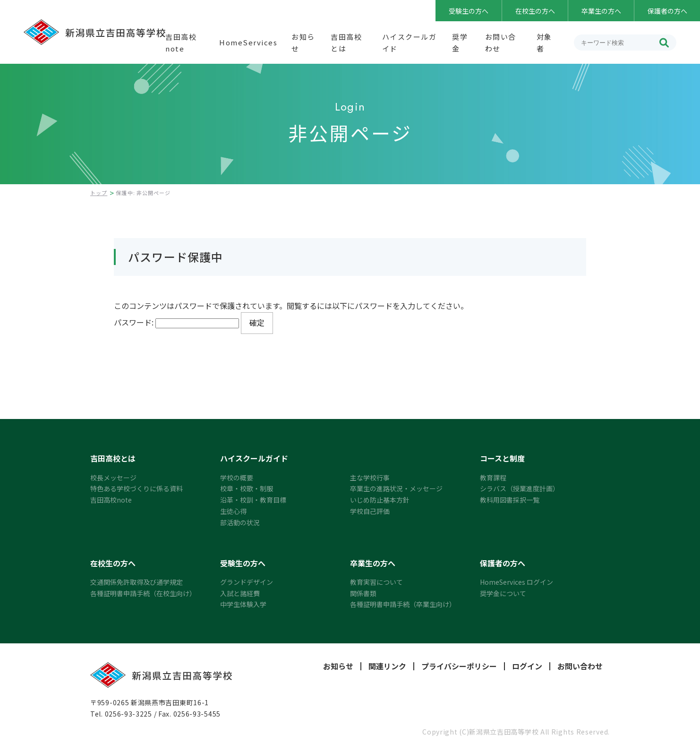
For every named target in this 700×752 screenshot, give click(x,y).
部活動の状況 (240, 522)
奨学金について (503, 593)
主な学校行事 (370, 478)
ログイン (527, 666)
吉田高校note (111, 500)
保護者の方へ (667, 11)
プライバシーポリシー (459, 666)
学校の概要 (237, 478)
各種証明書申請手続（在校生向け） (143, 593)
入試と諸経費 (240, 593)
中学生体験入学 (243, 604)
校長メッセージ (113, 478)
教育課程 (493, 478)
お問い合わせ (580, 666)
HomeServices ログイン (516, 582)
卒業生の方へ (601, 11)
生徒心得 (233, 511)
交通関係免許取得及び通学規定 (137, 582)
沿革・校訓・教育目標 (253, 500)
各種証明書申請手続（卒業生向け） (403, 604)
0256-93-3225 (128, 714)
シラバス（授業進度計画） (520, 488)
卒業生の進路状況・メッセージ (396, 488)
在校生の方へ (535, 11)
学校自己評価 (370, 511)
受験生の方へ (469, 11)
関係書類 (363, 593)
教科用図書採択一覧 (510, 500)
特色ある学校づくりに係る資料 (137, 488)
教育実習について (376, 582)
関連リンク (387, 666)
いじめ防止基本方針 (380, 500)
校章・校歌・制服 (247, 488)
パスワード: (176, 322)
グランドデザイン (247, 582)
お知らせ (338, 666)
